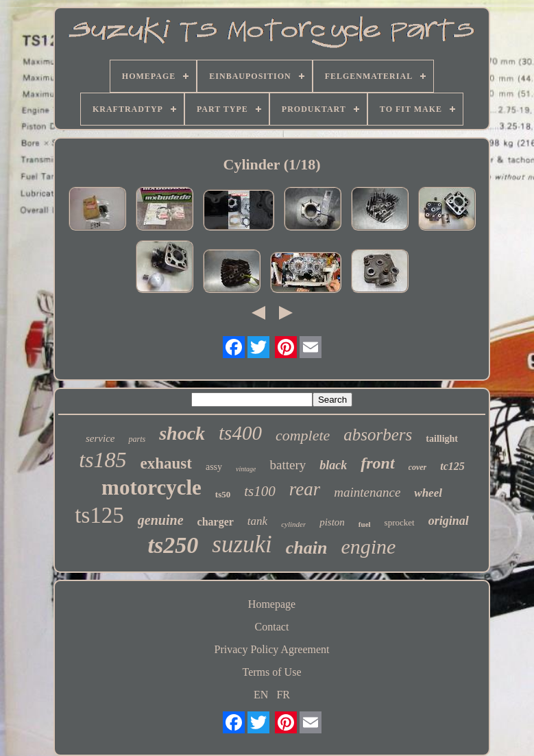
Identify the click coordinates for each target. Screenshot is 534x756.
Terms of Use (272, 672)
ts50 (223, 494)
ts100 (260, 491)
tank (257, 521)
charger (216, 522)
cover (418, 467)
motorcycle (151, 487)
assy (214, 467)
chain (307, 548)
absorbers (378, 435)
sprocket (400, 522)
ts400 (240, 433)
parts (137, 439)
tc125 (452, 466)
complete (303, 435)
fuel (365, 524)
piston (332, 522)
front (377, 463)
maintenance (367, 492)
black (333, 465)
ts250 (173, 545)
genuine (161, 520)
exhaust (166, 463)
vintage (246, 469)
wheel (428, 493)
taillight (442, 439)
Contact (272, 627)
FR (283, 695)
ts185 (102, 460)
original (449, 521)
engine (368, 546)
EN (261, 695)
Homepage (272, 604)
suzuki (242, 544)
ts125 (99, 515)
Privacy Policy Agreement (272, 649)
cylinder (293, 524)
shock (182, 433)
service (100, 438)
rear (305, 489)
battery (288, 465)
